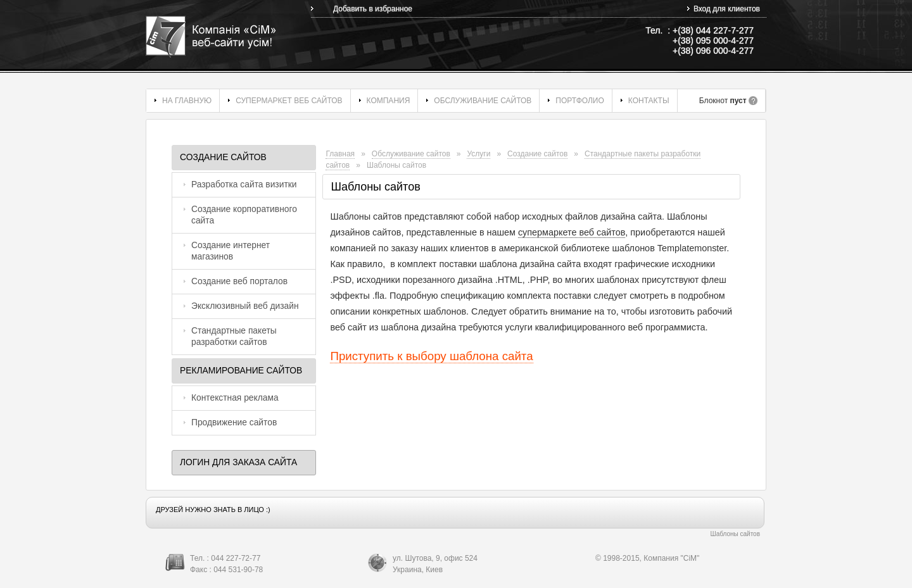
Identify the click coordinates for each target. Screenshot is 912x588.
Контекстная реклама (235, 398)
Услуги (478, 154)
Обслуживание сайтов (483, 101)
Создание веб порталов (239, 281)
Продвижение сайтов (234, 422)
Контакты (649, 101)
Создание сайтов (223, 157)
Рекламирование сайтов (241, 371)
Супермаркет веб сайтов (289, 101)
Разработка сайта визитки (244, 185)
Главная (340, 154)
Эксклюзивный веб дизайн (245, 306)
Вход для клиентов (727, 9)
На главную (187, 101)
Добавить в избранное (373, 9)
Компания (389, 101)
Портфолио (580, 101)
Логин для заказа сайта (238, 462)
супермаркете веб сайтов (572, 232)
